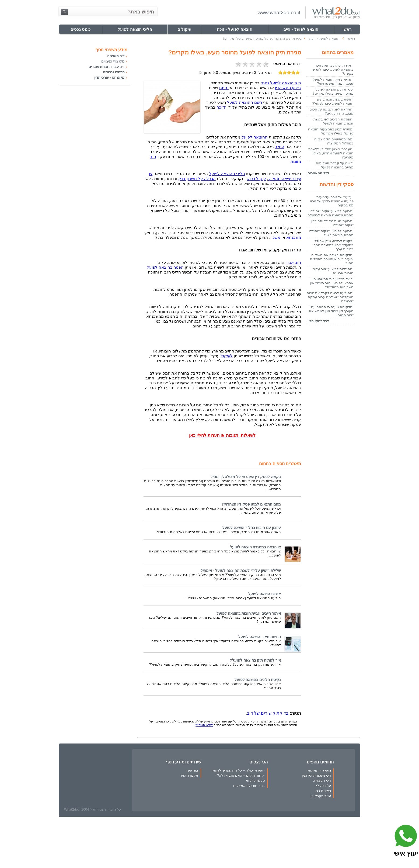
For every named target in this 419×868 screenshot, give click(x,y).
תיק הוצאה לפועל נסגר (281, 83)
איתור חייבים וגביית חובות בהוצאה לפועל (249, 613)
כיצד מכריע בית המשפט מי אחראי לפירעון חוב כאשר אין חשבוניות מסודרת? (332, 283)
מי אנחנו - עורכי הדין (109, 77)
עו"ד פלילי (324, 786)
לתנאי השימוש (204, 725)
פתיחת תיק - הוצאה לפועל (260, 637)
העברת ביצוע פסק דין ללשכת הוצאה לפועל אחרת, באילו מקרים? (331, 153)
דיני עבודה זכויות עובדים (107, 67)
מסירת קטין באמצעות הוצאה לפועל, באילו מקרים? (331, 131)
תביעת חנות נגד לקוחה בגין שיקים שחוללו (332, 223)
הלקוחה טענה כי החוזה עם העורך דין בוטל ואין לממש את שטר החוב (331, 311)
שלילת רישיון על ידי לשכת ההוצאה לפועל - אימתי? (241, 571)
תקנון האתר (189, 775)
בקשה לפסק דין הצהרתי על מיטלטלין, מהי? (246, 477)
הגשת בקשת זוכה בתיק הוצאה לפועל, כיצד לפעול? (333, 101)
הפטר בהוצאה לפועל (165, 267)
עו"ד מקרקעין (321, 796)
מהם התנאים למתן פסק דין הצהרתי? (251, 504)
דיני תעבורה (322, 781)
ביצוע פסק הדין (288, 88)
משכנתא (294, 237)
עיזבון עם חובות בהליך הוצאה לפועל (252, 528)
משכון (275, 237)
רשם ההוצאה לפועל (245, 102)
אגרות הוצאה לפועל (265, 594)
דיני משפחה (116, 56)
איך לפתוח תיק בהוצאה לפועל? (255, 660)
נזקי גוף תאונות (319, 770)
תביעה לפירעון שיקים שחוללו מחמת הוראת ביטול (331, 233)
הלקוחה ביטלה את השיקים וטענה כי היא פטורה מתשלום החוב (332, 259)
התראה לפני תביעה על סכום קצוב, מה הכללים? (331, 111)
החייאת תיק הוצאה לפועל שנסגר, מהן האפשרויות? (333, 81)
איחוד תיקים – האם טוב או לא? (241, 775)
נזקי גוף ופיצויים (113, 61)
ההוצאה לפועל (255, 137)
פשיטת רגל (323, 791)
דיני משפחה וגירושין (316, 775)
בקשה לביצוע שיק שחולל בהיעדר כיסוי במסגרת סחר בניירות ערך (334, 245)
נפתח (224, 88)
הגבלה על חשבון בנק (197, 179)
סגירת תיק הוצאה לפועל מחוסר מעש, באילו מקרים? (333, 91)
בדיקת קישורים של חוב (268, 713)
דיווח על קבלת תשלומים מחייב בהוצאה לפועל (335, 165)
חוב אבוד (293, 262)
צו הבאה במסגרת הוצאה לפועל (255, 547)
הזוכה (221, 107)
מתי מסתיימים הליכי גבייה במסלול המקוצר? (334, 141)
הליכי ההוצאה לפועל (227, 174)
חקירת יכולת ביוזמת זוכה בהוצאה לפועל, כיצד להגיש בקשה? (333, 69)
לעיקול (227, 356)
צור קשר (192, 770)
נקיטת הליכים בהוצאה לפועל (258, 680)
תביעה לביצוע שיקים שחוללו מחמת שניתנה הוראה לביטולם (331, 213)
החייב (280, 147)
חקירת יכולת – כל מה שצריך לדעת (239, 770)
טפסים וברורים (114, 72)
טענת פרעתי (255, 781)
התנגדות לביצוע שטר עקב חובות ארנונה (333, 271)
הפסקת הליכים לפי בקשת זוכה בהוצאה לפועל (334, 121)
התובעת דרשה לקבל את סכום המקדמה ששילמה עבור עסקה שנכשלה (330, 297)
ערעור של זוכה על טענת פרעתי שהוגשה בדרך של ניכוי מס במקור (332, 201)
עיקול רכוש (256, 179)
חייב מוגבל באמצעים (249, 786)
